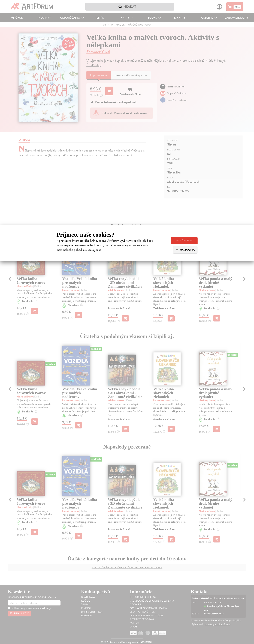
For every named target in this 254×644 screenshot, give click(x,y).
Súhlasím (184, 241)
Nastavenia (185, 250)
